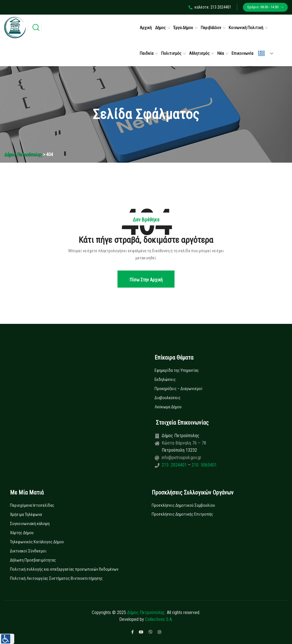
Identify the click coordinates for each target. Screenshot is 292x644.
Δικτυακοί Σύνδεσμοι (28, 551)
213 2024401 (175, 465)
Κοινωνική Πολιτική (246, 28)
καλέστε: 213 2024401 (210, 7)
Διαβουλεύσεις (168, 398)
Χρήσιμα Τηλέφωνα (26, 514)
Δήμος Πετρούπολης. (146, 612)
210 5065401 (204, 465)
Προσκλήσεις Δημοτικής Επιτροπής (182, 514)
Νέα (221, 53)
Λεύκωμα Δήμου (168, 407)
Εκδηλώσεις (165, 379)
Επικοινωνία (242, 53)
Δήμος (160, 28)
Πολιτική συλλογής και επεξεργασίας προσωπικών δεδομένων (64, 569)
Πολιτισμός (171, 53)
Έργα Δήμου (183, 28)
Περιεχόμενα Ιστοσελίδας (32, 505)
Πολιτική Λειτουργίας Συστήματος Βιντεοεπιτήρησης (56, 578)
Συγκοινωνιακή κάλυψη (30, 524)
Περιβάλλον (211, 28)
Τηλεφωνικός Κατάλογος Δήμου (37, 542)
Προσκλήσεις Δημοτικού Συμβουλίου (183, 505)
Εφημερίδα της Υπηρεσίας (177, 370)
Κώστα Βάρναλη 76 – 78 (184, 443)
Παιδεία (147, 53)
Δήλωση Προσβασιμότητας (33, 560)
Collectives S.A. (159, 619)
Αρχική (146, 28)
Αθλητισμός (199, 53)
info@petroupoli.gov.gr (182, 458)
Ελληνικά (261, 53)
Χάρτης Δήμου (22, 533)
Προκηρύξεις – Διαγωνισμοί (179, 389)
